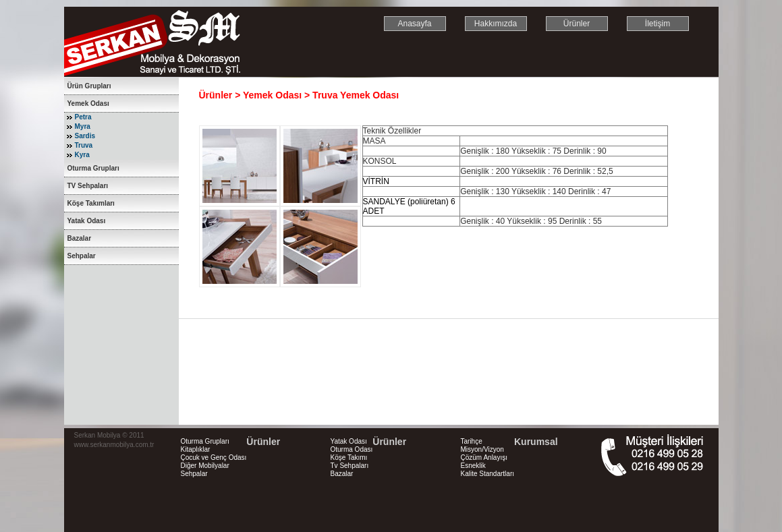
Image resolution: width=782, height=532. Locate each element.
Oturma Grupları (93, 168)
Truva (84, 145)
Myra (83, 126)
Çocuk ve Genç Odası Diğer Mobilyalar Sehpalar (214, 466)
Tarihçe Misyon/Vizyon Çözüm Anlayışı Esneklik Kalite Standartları (488, 457)
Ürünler (577, 24)
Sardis (85, 136)
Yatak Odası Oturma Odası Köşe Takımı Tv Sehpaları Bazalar (352, 457)
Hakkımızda (496, 24)
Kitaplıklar (196, 449)
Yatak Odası (87, 221)
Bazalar (80, 238)
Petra (83, 117)
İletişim (658, 24)
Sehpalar (82, 256)
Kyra (82, 155)
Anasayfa (414, 24)
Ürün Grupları (89, 86)
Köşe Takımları (91, 203)
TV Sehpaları (88, 186)
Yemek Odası (88, 104)
